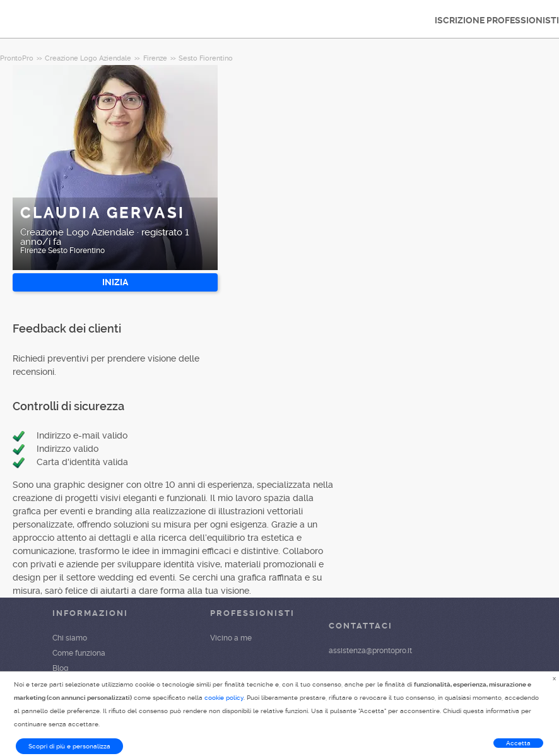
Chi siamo (70, 638)
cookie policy (224, 698)
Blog (60, 668)
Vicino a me (231, 638)
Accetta (518, 743)
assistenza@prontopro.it (370, 651)
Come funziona (79, 653)
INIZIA (115, 282)
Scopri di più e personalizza (69, 746)
